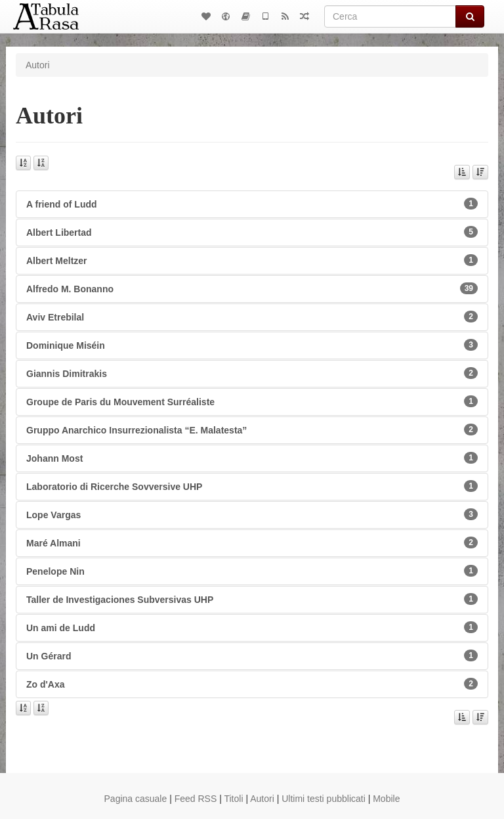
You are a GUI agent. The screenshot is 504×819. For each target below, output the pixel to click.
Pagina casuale (136, 799)
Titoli (233, 799)
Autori (262, 799)
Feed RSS (196, 799)
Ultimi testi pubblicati (324, 799)
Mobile (386, 799)
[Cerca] (390, 16)
